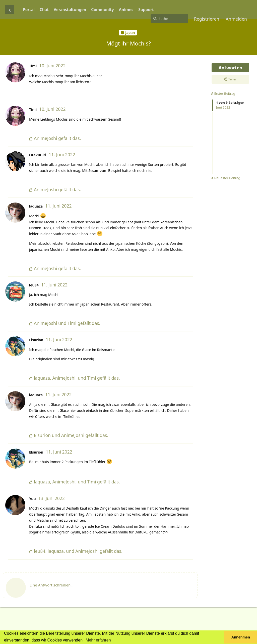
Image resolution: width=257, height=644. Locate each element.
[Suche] (169, 19)
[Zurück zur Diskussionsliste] (10, 10)
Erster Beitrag (223, 93)
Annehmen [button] (241, 637)
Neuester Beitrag (226, 178)
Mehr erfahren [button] (98, 640)
